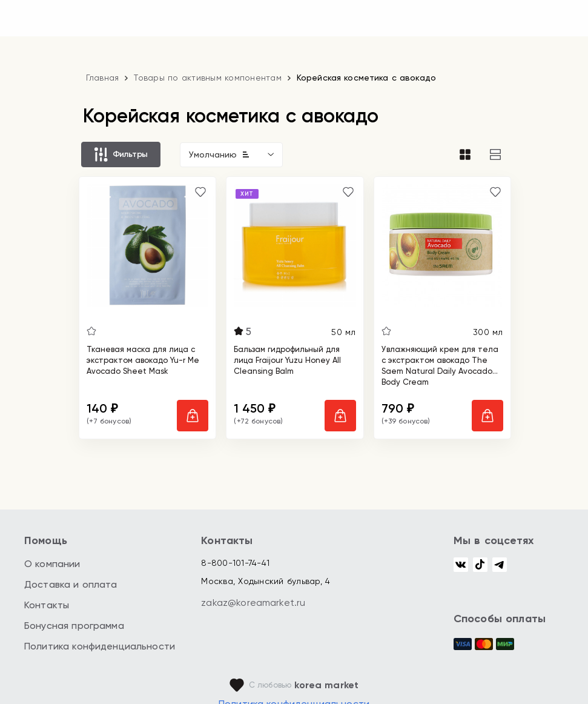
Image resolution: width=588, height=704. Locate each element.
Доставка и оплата (71, 584)
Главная (103, 78)
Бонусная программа (74, 626)
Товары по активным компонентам (208, 78)
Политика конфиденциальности (100, 646)
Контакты (47, 605)
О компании (52, 564)
